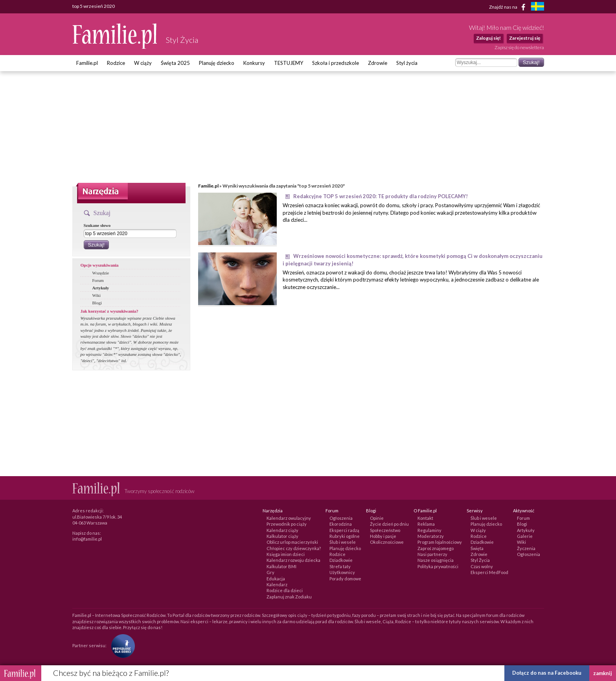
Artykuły (101, 288)
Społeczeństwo (385, 530)
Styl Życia (480, 560)
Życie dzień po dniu (389, 524)
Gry (270, 572)
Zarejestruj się (525, 38)
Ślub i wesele (343, 542)
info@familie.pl (87, 539)
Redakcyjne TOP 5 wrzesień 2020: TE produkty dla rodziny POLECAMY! (381, 196)
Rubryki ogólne (345, 536)
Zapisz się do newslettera (519, 47)
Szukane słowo (97, 225)
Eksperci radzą (344, 530)
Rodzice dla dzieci (285, 590)
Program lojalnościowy (440, 542)
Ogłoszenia (341, 518)
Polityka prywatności (438, 566)
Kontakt (425, 518)
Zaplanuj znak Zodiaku (289, 597)
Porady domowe (345, 579)
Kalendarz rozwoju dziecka (293, 560)
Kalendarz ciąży (282, 530)
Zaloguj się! (488, 38)
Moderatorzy (431, 536)
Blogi (97, 303)
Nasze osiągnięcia (436, 560)
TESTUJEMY (289, 63)
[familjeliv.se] (537, 7)
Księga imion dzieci (286, 554)
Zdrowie (378, 63)
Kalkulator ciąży (282, 536)
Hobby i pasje (383, 536)
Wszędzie (101, 273)
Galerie (525, 536)
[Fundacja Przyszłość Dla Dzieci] (121, 645)
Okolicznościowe (387, 542)
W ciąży (143, 63)
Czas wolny (482, 566)
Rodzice (116, 63)
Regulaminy (429, 530)
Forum (98, 280)
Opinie (377, 518)
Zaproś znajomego (436, 548)
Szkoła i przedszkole (336, 63)
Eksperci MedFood (489, 572)
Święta (477, 548)
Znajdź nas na (508, 7)
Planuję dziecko (217, 63)
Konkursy (254, 63)
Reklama (426, 524)
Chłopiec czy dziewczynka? (294, 548)
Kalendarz (277, 584)
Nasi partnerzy (432, 554)
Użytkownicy (342, 572)
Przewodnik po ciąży (287, 524)
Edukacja (276, 579)
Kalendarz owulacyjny (289, 518)
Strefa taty (340, 566)
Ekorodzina (341, 524)
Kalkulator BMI (281, 566)
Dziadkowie (341, 560)
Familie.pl (87, 63)
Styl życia (407, 63)
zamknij (603, 673)
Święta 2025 (175, 63)
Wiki (97, 295)
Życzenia (526, 548)
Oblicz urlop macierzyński (292, 542)
